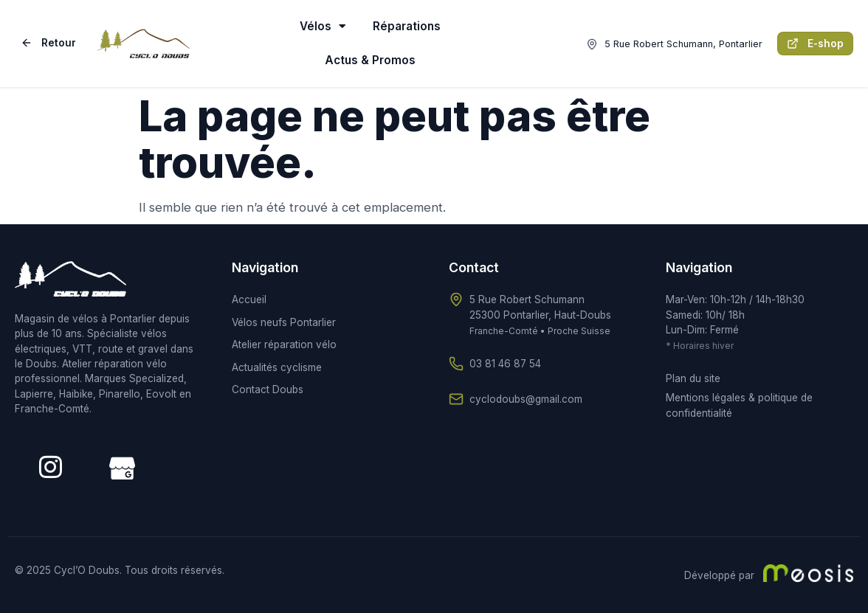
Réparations (407, 26)
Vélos (323, 26)
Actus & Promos (370, 60)
